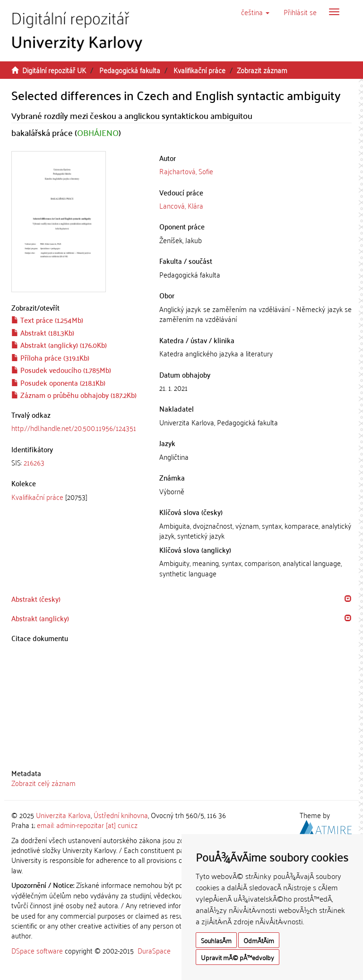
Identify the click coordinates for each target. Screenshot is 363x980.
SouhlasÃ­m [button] (216, 940)
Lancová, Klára (181, 205)
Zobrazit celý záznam (43, 783)
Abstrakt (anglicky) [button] (40, 618)
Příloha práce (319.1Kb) (50, 357)
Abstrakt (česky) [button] (36, 599)
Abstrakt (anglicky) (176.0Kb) (59, 345)
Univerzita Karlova (63, 815)
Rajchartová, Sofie (186, 171)
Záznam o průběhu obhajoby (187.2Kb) (74, 395)
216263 (34, 462)
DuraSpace (154, 950)
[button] (255, 12)
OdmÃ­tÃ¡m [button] (259, 940)
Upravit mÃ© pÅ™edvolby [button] (238, 957)
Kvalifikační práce (199, 70)
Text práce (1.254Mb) (47, 320)
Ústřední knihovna (121, 815)
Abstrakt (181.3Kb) (43, 332)
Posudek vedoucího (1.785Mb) (61, 370)
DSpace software (37, 950)
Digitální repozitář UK (54, 70)
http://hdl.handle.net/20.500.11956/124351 (74, 428)
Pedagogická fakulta (130, 70)
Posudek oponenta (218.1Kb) (58, 382)
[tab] (78, 462)
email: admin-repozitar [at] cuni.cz (87, 825)
